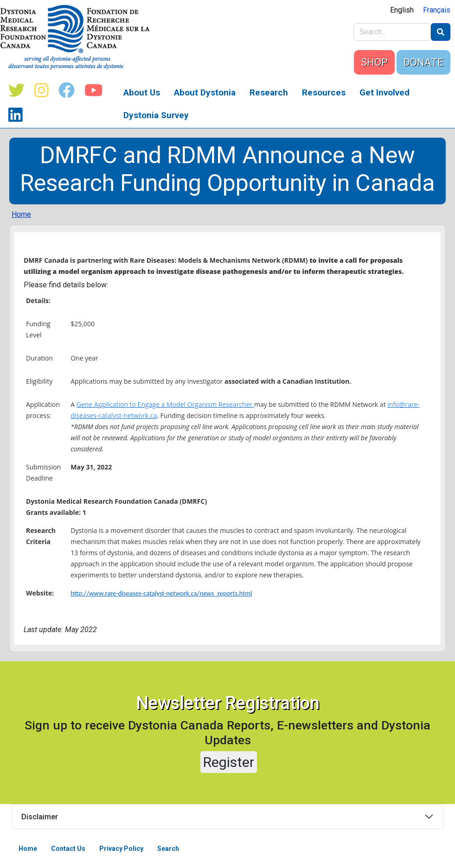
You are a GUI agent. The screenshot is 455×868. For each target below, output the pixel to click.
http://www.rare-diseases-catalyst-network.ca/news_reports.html (161, 593)
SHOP (374, 62)
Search (168, 849)
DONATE (423, 62)
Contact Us (68, 849)
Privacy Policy (121, 849)
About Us (142, 92)
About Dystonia (205, 92)
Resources (324, 92)
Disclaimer (40, 817)
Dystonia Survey (156, 115)
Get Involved (385, 92)
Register (229, 762)
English (402, 10)
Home (21, 214)
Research (269, 92)
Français (437, 10)
